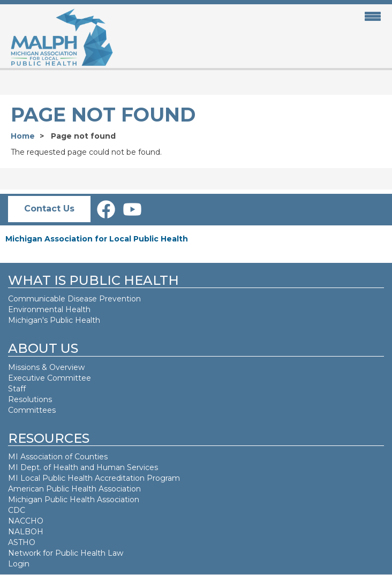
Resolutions (30, 399)
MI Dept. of (31, 467)
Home (23, 136)
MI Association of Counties (58, 457)
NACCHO (26, 521)
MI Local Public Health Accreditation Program (94, 478)
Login (19, 564)
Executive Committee (50, 378)
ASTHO (22, 542)
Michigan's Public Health (55, 320)
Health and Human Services (105, 467)
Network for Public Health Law (66, 553)
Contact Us (49, 209)
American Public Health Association (74, 489)
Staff (17, 389)
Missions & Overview (46, 367)
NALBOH (26, 532)
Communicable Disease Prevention (74, 299)
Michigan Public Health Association (74, 500)
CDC (17, 510)
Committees (32, 410)
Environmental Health (49, 309)
